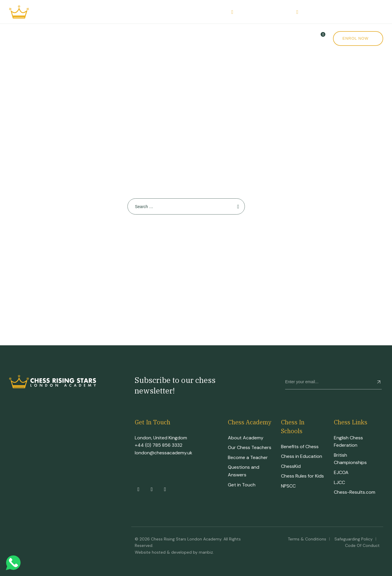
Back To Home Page (183, 236)
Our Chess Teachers (250, 447)
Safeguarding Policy (354, 539)
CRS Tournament (132, 38)
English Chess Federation (348, 442)
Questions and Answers (244, 471)
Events (176, 38)
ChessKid (291, 466)
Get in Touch (242, 485)
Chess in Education (302, 456)
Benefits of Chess (300, 447)
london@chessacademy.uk (164, 453)
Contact (261, 38)
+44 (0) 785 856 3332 (159, 445)
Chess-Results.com (355, 492)
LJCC (339, 482)
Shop (203, 38)
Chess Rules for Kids (302, 476)
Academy (46, 38)
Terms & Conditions (307, 539)
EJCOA (341, 472)
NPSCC (288, 486)
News (232, 38)
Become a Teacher (248, 457)
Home (16, 38)
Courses (84, 38)
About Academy (246, 438)
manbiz (206, 552)
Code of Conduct (362, 545)
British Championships (350, 459)
